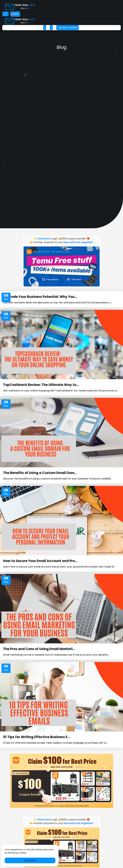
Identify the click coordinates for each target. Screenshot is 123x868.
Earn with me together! (79, 242)
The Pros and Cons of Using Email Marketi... (39, 649)
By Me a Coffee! (68, 28)
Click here (43, 239)
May (6, 299)
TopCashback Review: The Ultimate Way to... (41, 385)
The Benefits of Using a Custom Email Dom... (40, 473)
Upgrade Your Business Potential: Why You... (40, 297)
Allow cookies (30, 860)
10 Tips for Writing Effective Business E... (37, 737)
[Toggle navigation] (6, 14)
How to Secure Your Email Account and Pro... (40, 561)
